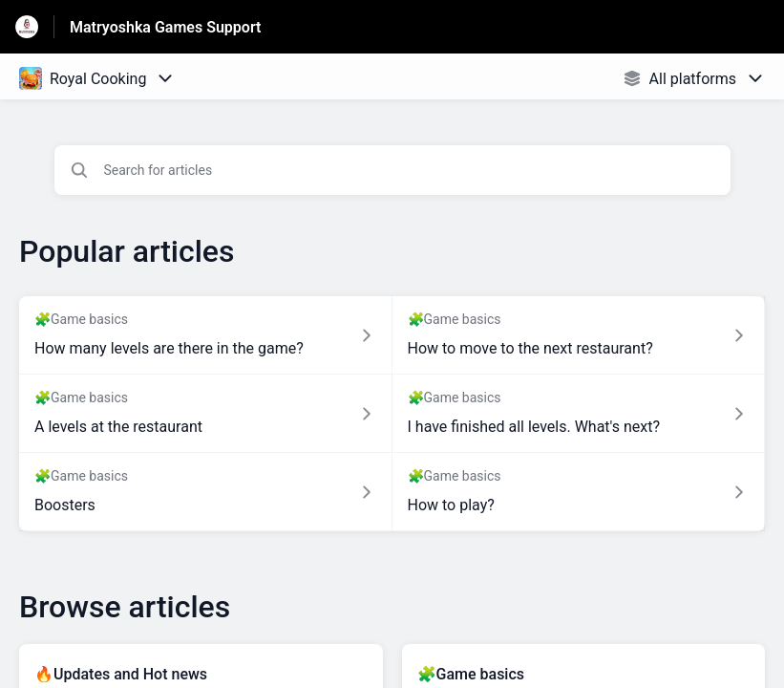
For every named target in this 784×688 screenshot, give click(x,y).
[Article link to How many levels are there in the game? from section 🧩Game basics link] (206, 335)
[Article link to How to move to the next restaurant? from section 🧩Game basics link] (579, 335)
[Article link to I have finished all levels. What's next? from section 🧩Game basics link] (579, 414)
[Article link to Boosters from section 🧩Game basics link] (206, 492)
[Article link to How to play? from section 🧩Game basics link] (579, 492)
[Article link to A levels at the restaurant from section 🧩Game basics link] (206, 414)
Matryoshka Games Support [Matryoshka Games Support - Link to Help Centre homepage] (165, 27)
